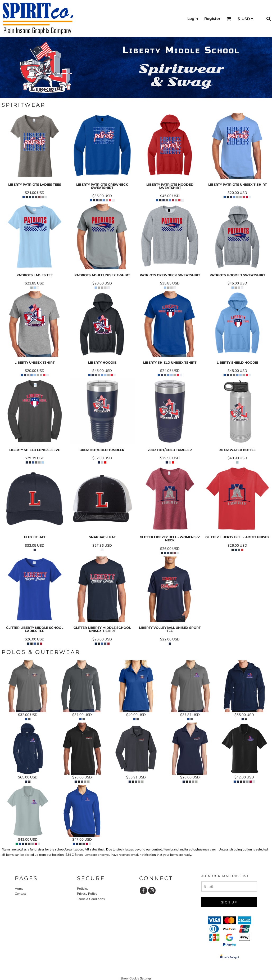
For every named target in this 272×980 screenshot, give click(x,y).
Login (193, 19)
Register (212, 19)
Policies (83, 889)
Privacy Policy (87, 894)
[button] (229, 19)
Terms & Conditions (91, 899)
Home (19, 889)
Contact (20, 894)
